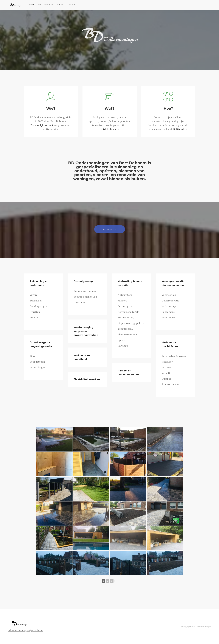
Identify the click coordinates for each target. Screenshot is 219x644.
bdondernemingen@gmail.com (26, 630)
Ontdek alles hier (109, 129)
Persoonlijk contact (42, 125)
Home (32, 5)
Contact (71, 5)
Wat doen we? (46, 5)
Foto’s (60, 5)
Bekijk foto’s (180, 129)
